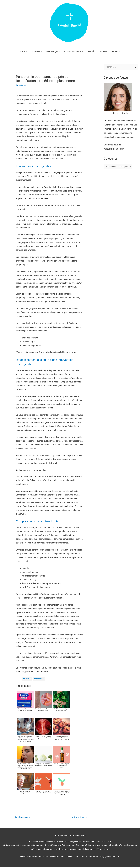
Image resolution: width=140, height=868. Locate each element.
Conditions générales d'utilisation (78, 842)
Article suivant (79, 818)
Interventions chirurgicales (36, 166)
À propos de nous (104, 842)
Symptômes (21, 85)
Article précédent (22, 818)
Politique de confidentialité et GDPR (44, 842)
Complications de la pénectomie (40, 521)
